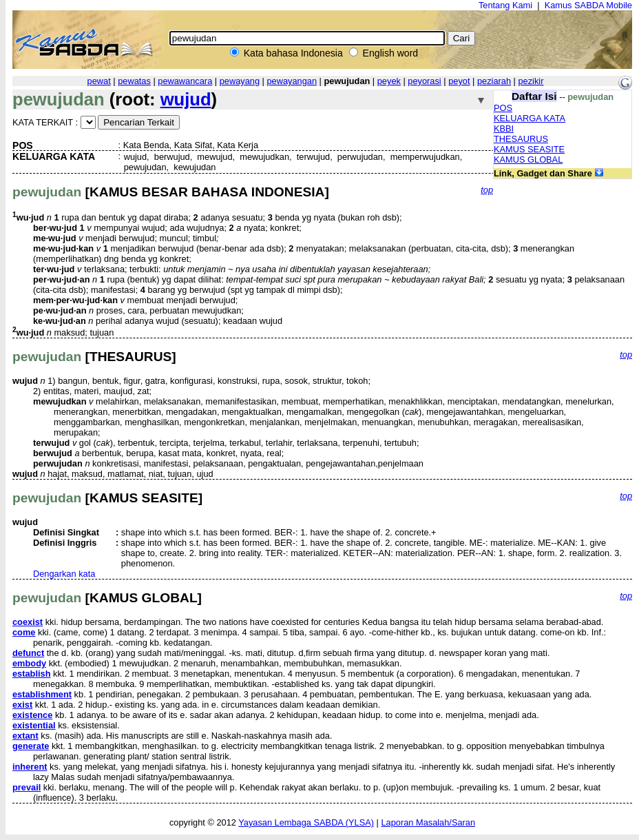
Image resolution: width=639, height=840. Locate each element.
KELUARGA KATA (530, 118)
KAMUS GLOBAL (528, 160)
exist (22, 705)
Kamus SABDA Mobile (588, 5)
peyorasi (424, 81)
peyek (389, 81)
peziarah (494, 81)
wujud (186, 99)
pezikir (531, 81)
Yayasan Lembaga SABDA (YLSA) (306, 822)
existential (34, 725)
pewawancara (185, 81)
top (487, 190)
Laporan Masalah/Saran (428, 822)
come (24, 632)
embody (29, 663)
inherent (30, 767)
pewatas (134, 81)
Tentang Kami (505, 5)
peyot (459, 81)
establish (31, 674)
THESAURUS (521, 139)
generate (31, 746)
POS (503, 108)
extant (25, 736)
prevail (27, 787)
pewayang (240, 81)
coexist (28, 622)
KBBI (504, 129)
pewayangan (292, 81)
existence (32, 715)
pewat (99, 81)
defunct (28, 653)
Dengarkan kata (64, 574)
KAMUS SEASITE (529, 149)
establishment (42, 694)
